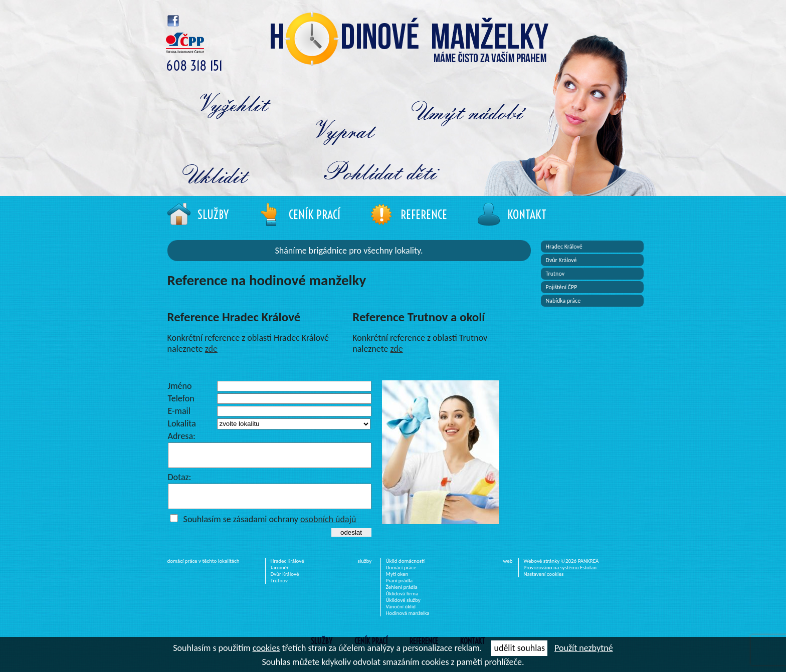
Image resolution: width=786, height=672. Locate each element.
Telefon (181, 398)
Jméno (180, 386)
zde (211, 349)
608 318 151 (194, 66)
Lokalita (182, 423)
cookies (266, 648)
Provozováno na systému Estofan (560, 577)
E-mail (179, 411)
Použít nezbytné (584, 648)
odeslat (351, 541)
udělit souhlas (519, 648)
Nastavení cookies (544, 583)
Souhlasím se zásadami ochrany (270, 528)
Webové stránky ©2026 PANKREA (561, 570)
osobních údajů (328, 528)
